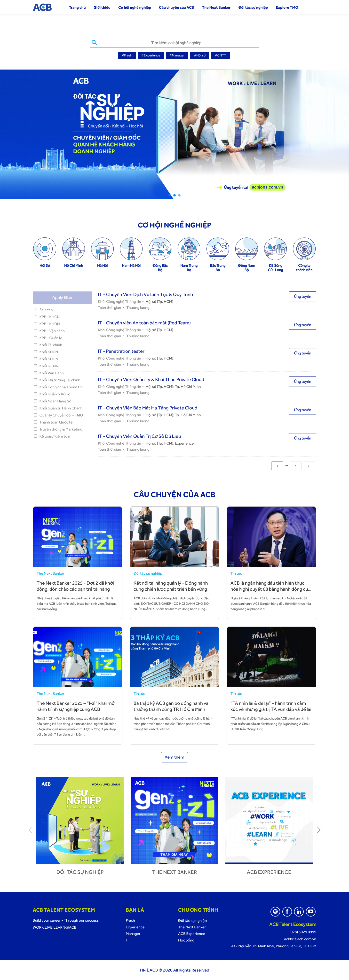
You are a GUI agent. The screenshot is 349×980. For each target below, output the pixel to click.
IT (127, 940)
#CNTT (220, 55)
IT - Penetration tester (121, 351)
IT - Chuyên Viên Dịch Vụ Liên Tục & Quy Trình (145, 294)
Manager (133, 934)
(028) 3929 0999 (303, 932)
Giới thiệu (102, 7)
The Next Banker (216, 7)
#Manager (177, 55)
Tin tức (236, 573)
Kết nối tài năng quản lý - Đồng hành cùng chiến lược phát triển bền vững (171, 586)
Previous (30, 830)
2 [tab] (174, 195)
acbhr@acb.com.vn (300, 939)
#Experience (151, 55)
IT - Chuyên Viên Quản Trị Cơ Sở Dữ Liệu (139, 436)
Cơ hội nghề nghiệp (135, 7)
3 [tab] (179, 195)
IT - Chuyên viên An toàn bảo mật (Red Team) (144, 323)
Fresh (130, 921)
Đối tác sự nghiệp (253, 7)
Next (319, 830)
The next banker (175, 872)
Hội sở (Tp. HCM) (159, 302)
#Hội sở (200, 55)
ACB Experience (192, 934)
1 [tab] (170, 195)
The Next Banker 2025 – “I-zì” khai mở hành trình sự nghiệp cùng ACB (76, 706)
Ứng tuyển (303, 296)
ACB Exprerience (269, 872)
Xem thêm (175, 757)
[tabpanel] (174, 134)
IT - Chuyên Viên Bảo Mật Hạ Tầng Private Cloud (148, 408)
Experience (184, 443)
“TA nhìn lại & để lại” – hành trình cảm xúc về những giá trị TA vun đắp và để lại (271, 706)
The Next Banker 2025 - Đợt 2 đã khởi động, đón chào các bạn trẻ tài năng (75, 586)
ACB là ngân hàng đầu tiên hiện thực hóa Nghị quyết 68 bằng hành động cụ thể (269, 589)
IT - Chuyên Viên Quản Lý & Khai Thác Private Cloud (151, 379)
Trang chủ (77, 7)
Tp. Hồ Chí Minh (188, 387)
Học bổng (186, 940)
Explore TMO (287, 7)
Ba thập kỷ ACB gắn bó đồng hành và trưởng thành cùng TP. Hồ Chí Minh (171, 706)
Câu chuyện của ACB (177, 7)
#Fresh (127, 55)
